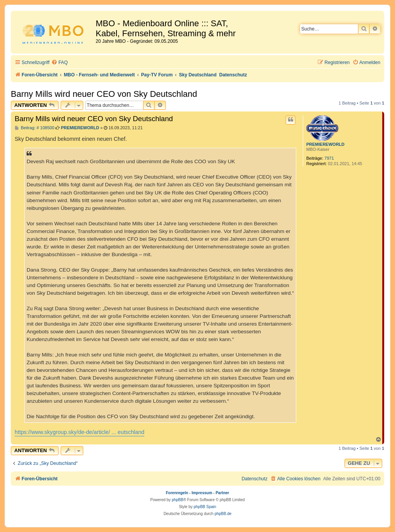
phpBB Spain (205, 507)
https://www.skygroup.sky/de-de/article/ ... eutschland (79, 432)
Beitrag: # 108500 (35, 128)
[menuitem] (59, 63)
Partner (222, 493)
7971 (329, 158)
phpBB (177, 500)
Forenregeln (177, 493)
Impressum (202, 493)
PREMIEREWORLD (325, 144)
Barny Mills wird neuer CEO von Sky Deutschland (104, 94)
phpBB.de (223, 514)
